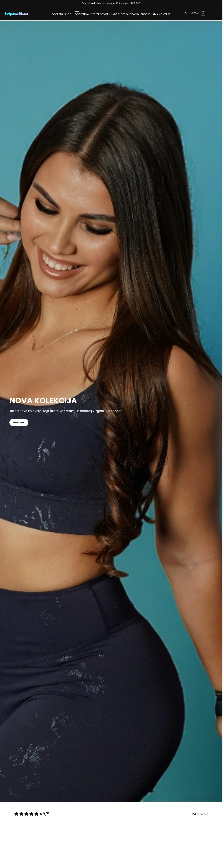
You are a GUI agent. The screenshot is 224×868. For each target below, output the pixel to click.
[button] (198, 13)
